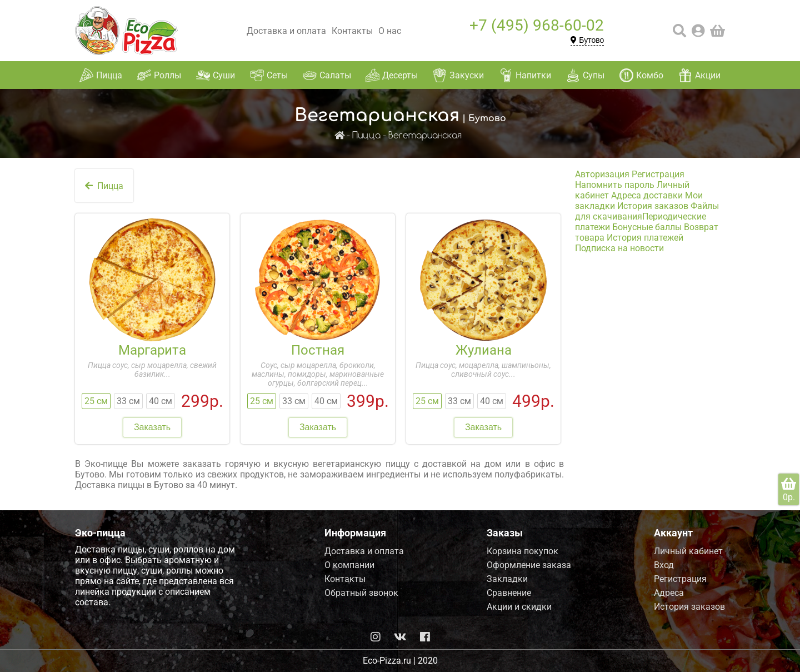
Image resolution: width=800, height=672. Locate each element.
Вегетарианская (425, 136)
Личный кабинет (688, 551)
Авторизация (602, 174)
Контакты (352, 31)
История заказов (653, 206)
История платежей (645, 238)
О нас (390, 31)
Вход (664, 565)
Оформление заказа (529, 565)
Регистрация (658, 174)
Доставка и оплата (286, 31)
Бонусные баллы (647, 227)
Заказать (152, 427)
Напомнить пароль (615, 185)
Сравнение (509, 593)
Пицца (366, 136)
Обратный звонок (361, 593)
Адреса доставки (647, 195)
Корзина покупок (522, 551)
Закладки (507, 579)
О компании (349, 565)
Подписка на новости (619, 248)
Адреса (669, 593)
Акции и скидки (519, 607)
